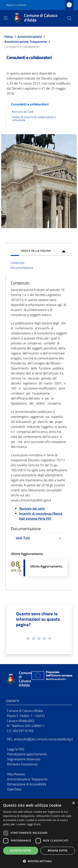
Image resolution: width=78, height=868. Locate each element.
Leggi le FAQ (16, 749)
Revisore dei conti (32, 508)
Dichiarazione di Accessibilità (27, 784)
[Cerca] (69, 18)
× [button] (73, 803)
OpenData (14, 789)
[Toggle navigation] (6, 18)
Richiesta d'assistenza (22, 764)
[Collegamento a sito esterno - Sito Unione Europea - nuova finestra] (51, 679)
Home (9, 37)
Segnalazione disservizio (24, 759)
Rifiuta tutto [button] (58, 851)
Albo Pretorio (16, 774)
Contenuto (17, 263)
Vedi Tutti (23, 538)
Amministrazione (30, 37)
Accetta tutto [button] (21, 851)
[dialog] (39, 833)
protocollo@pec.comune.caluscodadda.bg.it (43, 739)
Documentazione (22, 268)
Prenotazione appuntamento (27, 754)
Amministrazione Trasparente (26, 42)
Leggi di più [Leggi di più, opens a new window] (34, 824)
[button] (39, 861)
